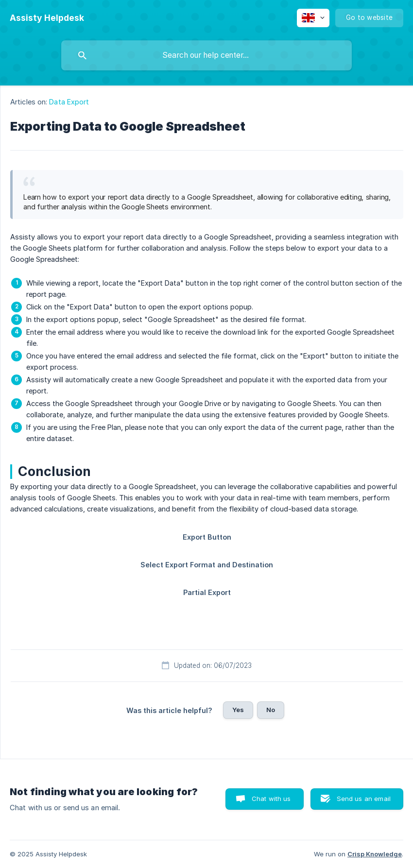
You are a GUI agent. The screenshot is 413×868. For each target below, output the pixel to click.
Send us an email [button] (364, 799)
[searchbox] (206, 55)
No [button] (271, 710)
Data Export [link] (69, 102)
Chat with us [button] (271, 799)
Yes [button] (238, 710)
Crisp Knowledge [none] (375, 854)
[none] (47, 18)
